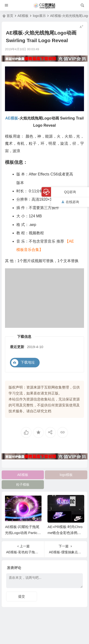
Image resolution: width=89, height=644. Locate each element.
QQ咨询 (70, 192)
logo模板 (66, 475)
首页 (10, 16)
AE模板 (23, 16)
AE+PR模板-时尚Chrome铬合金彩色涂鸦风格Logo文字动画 (65, 533)
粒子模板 (23, 484)
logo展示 (39, 16)
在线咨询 (70, 202)
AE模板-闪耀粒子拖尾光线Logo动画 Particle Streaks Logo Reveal (23, 533)
